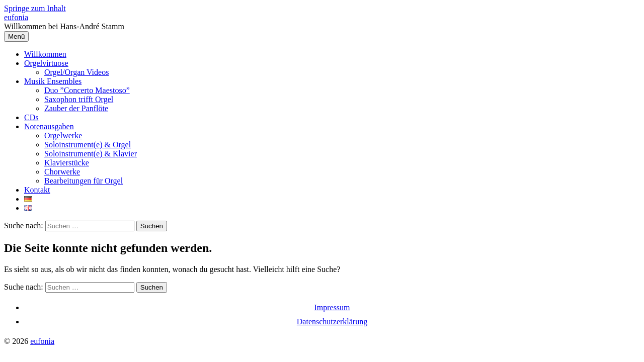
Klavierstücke (67, 163)
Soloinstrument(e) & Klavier (91, 154)
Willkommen (45, 54)
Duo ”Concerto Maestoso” (87, 90)
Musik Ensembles (53, 81)
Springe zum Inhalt (35, 8)
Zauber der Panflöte (76, 108)
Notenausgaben (49, 126)
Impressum (332, 307)
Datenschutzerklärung (332, 322)
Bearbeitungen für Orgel (84, 181)
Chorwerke (62, 172)
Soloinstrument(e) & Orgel (88, 145)
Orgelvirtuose (46, 63)
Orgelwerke (63, 135)
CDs (31, 117)
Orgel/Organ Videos (76, 72)
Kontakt (37, 190)
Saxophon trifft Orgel (79, 99)
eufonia (16, 17)
